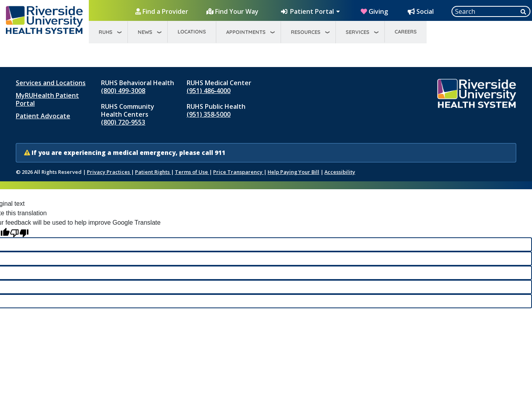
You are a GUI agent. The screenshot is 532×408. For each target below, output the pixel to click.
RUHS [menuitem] (106, 32)
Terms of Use (192, 172)
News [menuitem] (145, 32)
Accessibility (340, 172)
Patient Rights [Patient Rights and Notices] (153, 172)
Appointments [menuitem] (246, 32)
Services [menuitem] (358, 32)
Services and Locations (51, 83)
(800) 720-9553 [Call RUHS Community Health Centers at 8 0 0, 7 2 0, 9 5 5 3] (123, 122)
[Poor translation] (19, 232)
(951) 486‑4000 (209, 91)
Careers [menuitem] (406, 32)
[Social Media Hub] (421, 11)
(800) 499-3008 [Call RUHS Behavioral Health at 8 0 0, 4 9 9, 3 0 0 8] (123, 91)
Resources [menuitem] (306, 32)
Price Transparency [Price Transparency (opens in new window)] (238, 172)
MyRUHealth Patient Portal (47, 99)
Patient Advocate (43, 116)
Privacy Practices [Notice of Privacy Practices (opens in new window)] (109, 172)
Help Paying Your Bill (293, 172)
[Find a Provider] (163, 11)
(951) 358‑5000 (209, 114)
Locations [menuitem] (192, 32)
